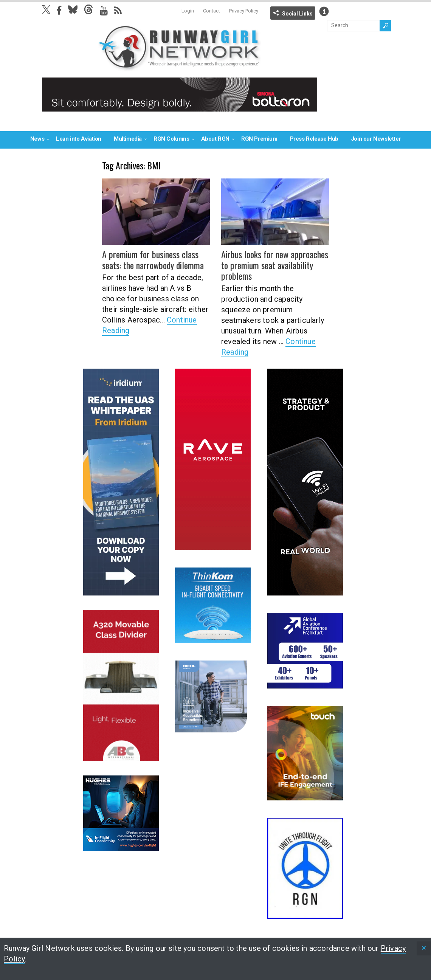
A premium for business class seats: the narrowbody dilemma (153, 260)
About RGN (215, 139)
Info (324, 11)
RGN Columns (171, 139)
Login (188, 11)
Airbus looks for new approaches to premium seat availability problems (275, 265)
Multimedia (128, 139)
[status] (424, 948)
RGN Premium (259, 139)
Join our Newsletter (376, 139)
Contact (212, 11)
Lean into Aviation (79, 139)
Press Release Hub (314, 139)
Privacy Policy (244, 11)
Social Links (297, 14)
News (37, 139)
